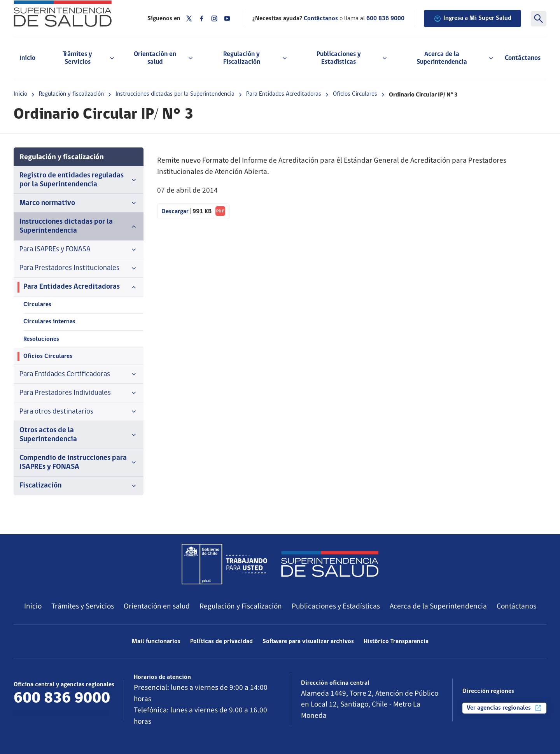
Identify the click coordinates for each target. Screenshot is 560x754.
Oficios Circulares (355, 94)
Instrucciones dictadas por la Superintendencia (175, 94)
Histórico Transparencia (396, 642)
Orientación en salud (157, 606)
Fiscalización (79, 486)
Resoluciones (41, 339)
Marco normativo (79, 203)
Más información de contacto (61, 713)
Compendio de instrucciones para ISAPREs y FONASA (79, 463)
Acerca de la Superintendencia (438, 606)
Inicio (27, 58)
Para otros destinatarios (79, 412)
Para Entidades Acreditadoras (284, 94)
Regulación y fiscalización (71, 94)
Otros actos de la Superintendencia (79, 435)
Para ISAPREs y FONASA (79, 250)
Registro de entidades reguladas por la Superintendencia (79, 180)
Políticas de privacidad (221, 642)
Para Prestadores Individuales (79, 393)
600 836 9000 (385, 19)
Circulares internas (49, 322)
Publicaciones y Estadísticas (336, 606)
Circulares (37, 305)
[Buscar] (539, 19)
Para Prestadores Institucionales (79, 268)
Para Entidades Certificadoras (79, 374)
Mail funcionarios (156, 642)
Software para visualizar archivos (308, 642)
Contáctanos (523, 58)
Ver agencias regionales (504, 708)
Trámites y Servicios (83, 606)
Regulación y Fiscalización (241, 606)
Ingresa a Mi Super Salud (472, 19)
